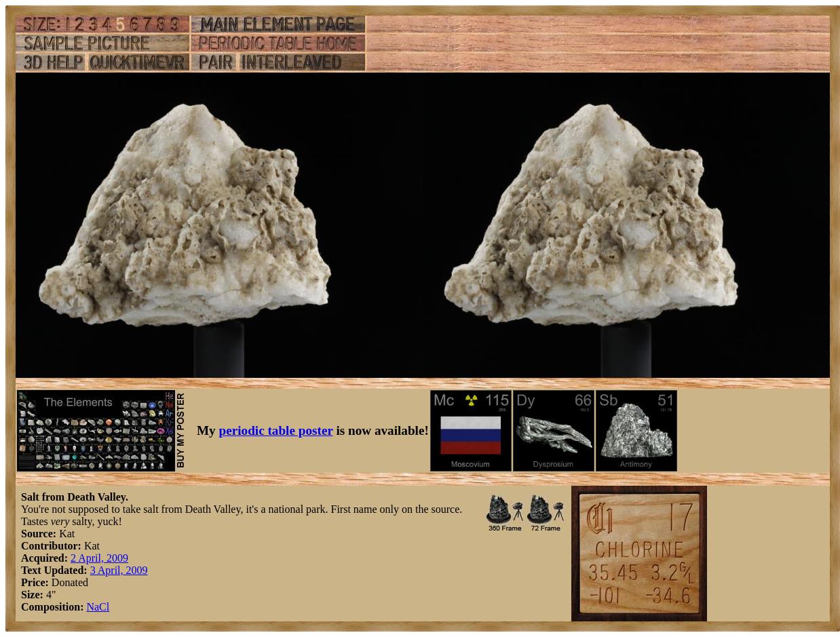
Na (93, 607)
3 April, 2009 (119, 570)
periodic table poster (276, 430)
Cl (104, 607)
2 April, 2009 (99, 558)
